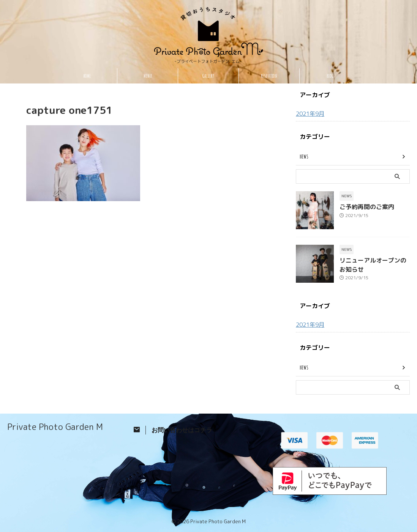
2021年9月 (310, 114)
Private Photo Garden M (55, 426)
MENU (148, 76)
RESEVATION (269, 76)
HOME (87, 76)
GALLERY (208, 76)
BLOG (330, 76)
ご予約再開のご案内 (363, 207)
